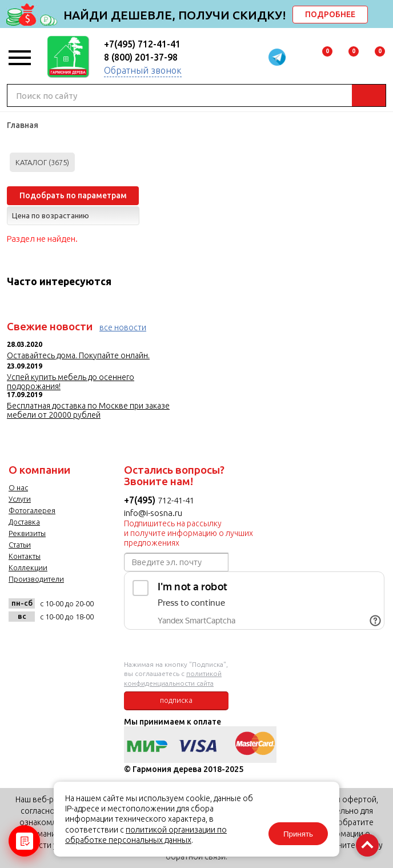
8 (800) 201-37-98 (141, 57)
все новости (123, 327)
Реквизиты (27, 533)
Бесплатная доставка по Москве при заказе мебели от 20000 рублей (88, 410)
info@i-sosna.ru (153, 513)
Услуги (20, 499)
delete (383, 15)
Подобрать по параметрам (73, 195)
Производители (36, 579)
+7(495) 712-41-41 (142, 44)
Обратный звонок (143, 70)
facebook (48, 642)
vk (20, 642)
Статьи (20, 545)
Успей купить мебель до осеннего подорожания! (71, 382)
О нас (18, 487)
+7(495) (141, 500)
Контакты (25, 556)
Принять (298, 834)
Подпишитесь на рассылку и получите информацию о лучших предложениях (189, 533)
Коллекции (28, 567)
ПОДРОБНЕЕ (330, 14)
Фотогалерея (32, 510)
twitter (76, 642)
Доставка (24, 522)
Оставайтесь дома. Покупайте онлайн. (78, 355)
